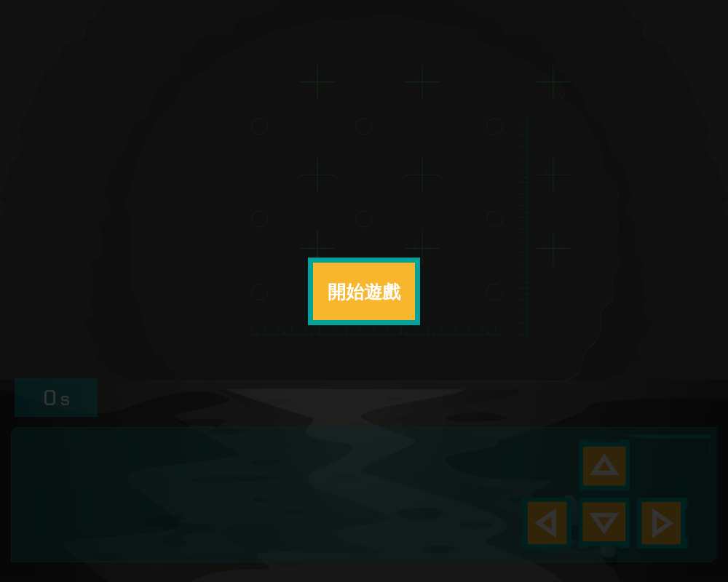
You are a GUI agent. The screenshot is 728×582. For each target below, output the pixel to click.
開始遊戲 (364, 291)
